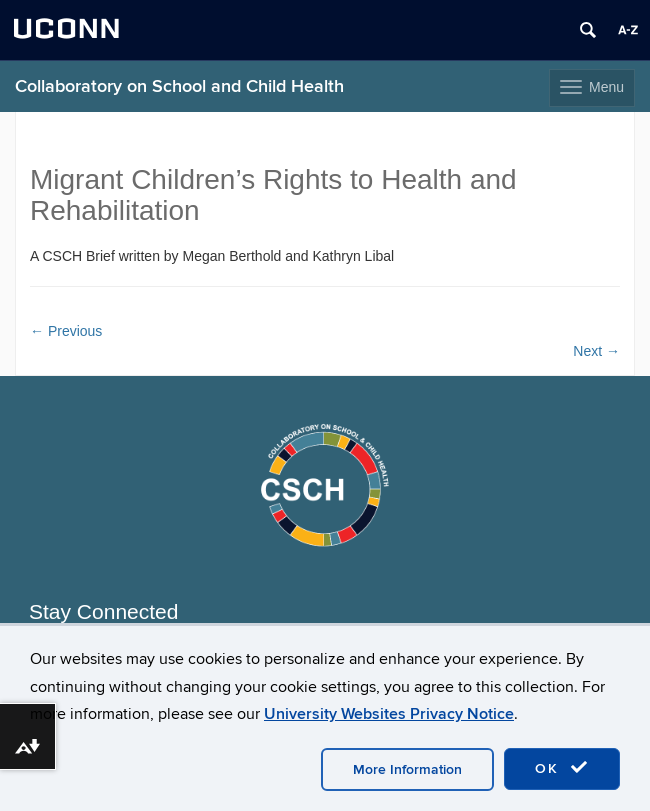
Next (596, 351)
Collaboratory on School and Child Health (179, 86)
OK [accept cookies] (562, 768)
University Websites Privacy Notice (389, 714)
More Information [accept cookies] (407, 769)
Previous (66, 331)
